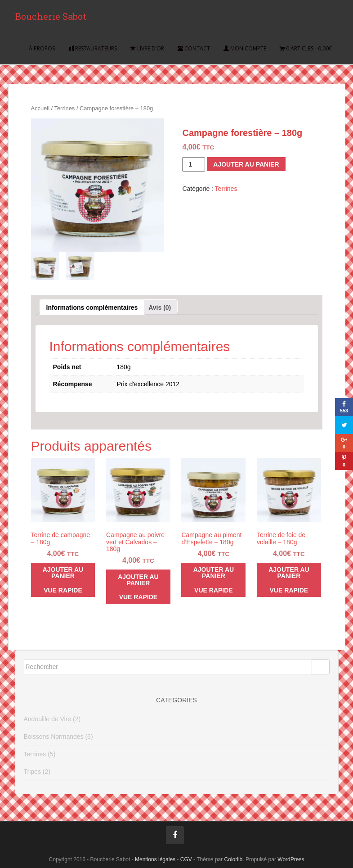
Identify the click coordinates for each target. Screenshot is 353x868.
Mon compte (245, 50)
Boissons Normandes (54, 737)
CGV (186, 859)
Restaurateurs (93, 50)
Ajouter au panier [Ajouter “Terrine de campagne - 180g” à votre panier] (63, 573)
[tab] (92, 307)
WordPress (291, 859)
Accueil (40, 108)
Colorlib (234, 859)
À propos (42, 50)
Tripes (32, 772)
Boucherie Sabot (50, 17)
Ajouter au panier (246, 164)
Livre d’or (147, 50)
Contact (194, 50)
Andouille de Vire (48, 719)
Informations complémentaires (92, 307)
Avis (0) (160, 307)
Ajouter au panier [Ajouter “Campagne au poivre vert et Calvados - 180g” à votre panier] (138, 580)
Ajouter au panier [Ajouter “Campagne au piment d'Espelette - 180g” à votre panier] (214, 573)
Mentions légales (155, 859)
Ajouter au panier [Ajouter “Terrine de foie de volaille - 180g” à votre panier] (289, 573)
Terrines (65, 108)
